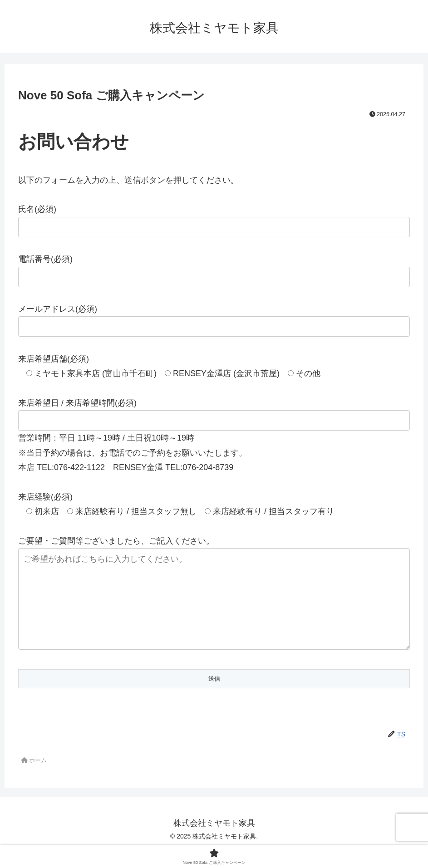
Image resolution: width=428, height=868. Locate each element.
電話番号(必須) (45, 259)
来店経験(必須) (45, 497)
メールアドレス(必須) (58, 309)
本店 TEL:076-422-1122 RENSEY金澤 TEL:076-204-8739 (126, 467)
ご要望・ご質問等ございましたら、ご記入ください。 (116, 541)
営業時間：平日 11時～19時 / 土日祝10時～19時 (106, 438)
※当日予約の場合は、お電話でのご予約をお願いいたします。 (133, 453)
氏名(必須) (37, 209)
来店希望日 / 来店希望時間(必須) (77, 403)
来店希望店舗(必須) (54, 359)
